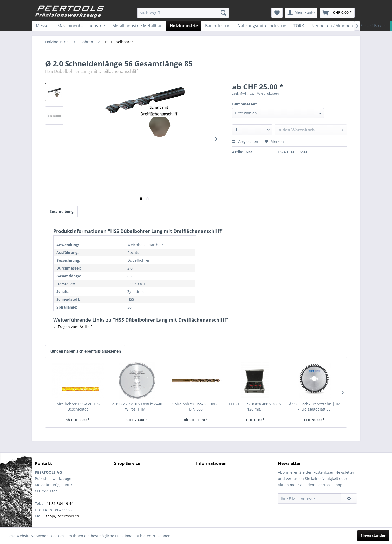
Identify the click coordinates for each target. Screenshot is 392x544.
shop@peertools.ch (62, 516)
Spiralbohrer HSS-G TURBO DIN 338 (196, 407)
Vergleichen (245, 141)
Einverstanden (373, 536)
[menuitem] (183, 13)
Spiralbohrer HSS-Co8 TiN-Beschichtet (78, 407)
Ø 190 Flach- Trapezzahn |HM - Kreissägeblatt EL (314, 407)
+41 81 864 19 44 (59, 504)
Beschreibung (61, 211)
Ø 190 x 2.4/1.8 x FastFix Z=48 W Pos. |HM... (137, 407)
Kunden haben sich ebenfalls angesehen (85, 351)
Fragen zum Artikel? (73, 327)
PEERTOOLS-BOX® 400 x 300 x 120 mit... (255, 407)
